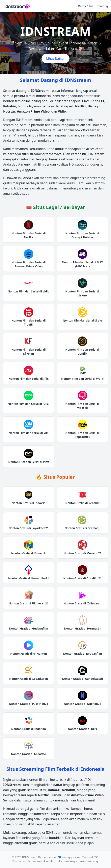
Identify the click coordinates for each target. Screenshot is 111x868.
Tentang (102, 6)
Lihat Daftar (55, 59)
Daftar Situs (86, 6)
